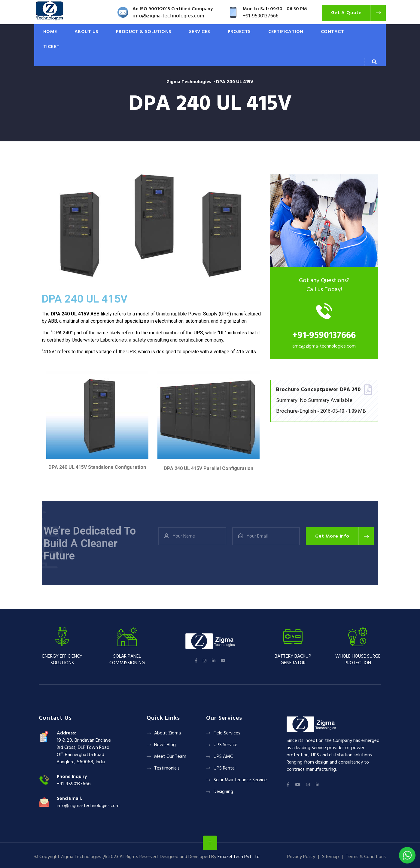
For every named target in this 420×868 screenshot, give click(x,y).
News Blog (165, 745)
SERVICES (200, 32)
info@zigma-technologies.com (88, 806)
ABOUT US (87, 32)
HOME (50, 32)
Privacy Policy (301, 857)
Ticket (52, 47)
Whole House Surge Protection (358, 660)
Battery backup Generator (293, 660)
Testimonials (167, 768)
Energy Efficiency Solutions (62, 660)
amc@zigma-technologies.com (324, 346)
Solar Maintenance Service (240, 780)
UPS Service (225, 745)
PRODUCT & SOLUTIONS (144, 32)
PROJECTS (239, 32)
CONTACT (332, 32)
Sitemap (330, 857)
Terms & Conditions (366, 857)
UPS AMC (223, 757)
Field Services (227, 733)
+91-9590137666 (324, 336)
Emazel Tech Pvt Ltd (239, 857)
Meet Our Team (170, 757)
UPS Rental (225, 768)
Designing (223, 792)
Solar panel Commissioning (127, 660)
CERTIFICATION (286, 32)
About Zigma (167, 733)
